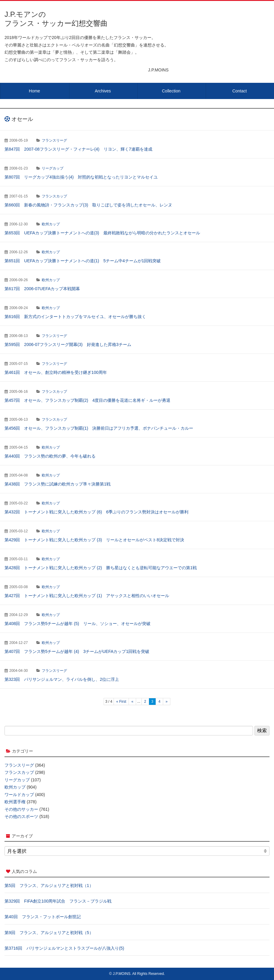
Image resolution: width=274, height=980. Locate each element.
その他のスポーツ (21, 816)
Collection (171, 91)
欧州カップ (51, 224)
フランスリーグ (54, 140)
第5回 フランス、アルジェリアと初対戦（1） (49, 885)
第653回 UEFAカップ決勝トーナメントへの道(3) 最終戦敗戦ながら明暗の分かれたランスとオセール (102, 233)
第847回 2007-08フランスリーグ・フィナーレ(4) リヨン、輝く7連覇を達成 (78, 149)
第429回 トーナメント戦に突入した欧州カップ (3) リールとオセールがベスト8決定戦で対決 (94, 540)
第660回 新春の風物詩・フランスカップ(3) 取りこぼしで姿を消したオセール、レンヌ (88, 205)
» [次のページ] (167, 702)
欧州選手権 (15, 802)
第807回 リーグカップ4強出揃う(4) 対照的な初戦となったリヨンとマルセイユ (81, 177)
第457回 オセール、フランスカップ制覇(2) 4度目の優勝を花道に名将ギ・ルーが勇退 (87, 400)
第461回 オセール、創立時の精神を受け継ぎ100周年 (56, 372)
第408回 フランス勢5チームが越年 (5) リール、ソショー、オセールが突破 (78, 624)
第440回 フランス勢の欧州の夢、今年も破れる (50, 456)
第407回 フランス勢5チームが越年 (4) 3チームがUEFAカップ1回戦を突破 (77, 651)
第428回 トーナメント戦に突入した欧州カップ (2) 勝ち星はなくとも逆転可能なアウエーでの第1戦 (101, 568)
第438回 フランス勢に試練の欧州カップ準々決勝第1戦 (58, 484)
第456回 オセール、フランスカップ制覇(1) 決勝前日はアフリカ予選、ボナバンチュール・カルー (99, 428)
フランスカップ (54, 196)
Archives (103, 91)
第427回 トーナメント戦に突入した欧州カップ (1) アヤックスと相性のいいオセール (87, 596)
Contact (239, 91)
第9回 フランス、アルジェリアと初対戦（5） (49, 933)
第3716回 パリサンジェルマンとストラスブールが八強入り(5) (64, 948)
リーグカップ (53, 168)
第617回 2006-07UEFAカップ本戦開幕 (42, 289)
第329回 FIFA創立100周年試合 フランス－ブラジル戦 (58, 901)
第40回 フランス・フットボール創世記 (43, 917)
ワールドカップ (19, 795)
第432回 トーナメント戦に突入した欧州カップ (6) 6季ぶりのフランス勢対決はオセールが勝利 (96, 512)
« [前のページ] (132, 702)
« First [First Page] (121, 702)
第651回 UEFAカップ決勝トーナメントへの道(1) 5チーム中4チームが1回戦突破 (83, 261)
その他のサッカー (21, 809)
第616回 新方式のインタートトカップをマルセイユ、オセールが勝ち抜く (75, 317)
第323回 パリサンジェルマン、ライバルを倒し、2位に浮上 (62, 679)
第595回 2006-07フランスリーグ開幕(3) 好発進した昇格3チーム (68, 344)
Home (34, 91)
